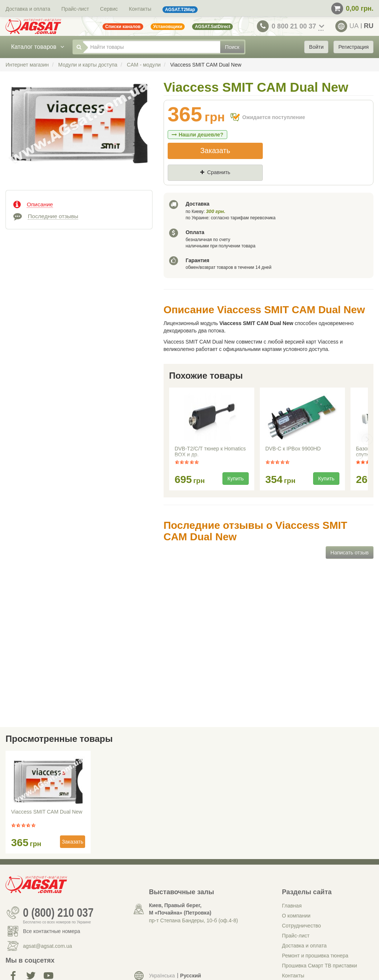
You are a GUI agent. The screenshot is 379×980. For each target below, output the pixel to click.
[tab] (79, 204)
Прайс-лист (75, 9)
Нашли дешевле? (198, 135)
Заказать (215, 151)
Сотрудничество (301, 926)
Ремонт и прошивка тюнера (315, 956)
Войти (316, 47)
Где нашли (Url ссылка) (243, 185)
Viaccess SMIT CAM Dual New (47, 812)
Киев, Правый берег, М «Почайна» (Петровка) (180, 909)
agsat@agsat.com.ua (48, 946)
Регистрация (353, 47)
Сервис (109, 9)
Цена (181, 185)
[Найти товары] (152, 47)
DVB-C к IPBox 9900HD (293, 449)
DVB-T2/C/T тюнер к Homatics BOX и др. (210, 452)
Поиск (232, 47)
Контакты (140, 9)
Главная (292, 906)
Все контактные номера (52, 931)
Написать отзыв (350, 552)
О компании (296, 916)
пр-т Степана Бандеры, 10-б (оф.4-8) (193, 920)
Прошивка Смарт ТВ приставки (320, 966)
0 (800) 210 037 (58, 913)
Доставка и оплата (28, 9)
